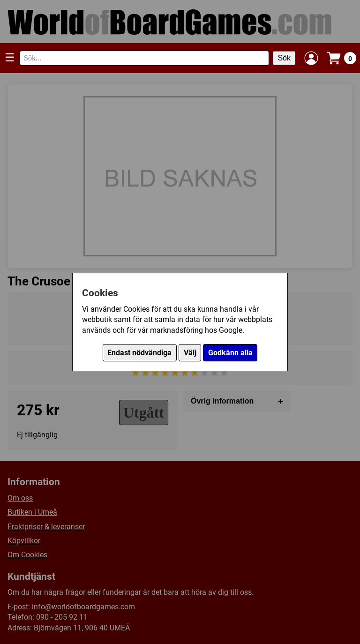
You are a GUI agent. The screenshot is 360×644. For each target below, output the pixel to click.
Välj (190, 353)
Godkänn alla (230, 353)
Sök (284, 58)
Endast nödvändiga (139, 353)
